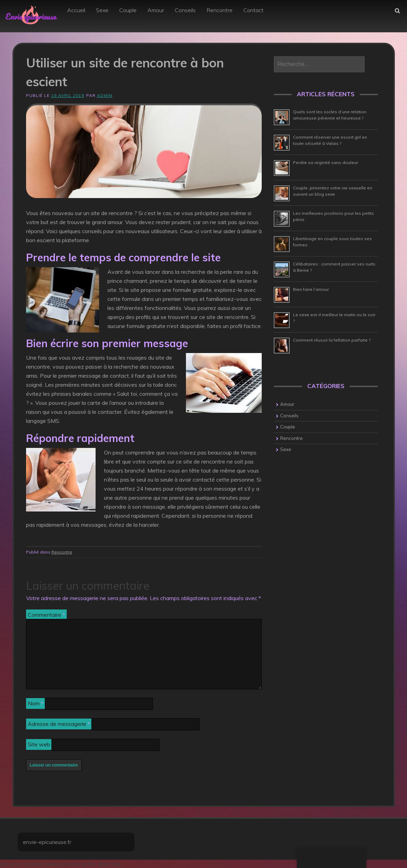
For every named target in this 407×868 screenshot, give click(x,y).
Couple (128, 10)
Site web (39, 744)
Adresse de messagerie (59, 724)
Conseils (185, 10)
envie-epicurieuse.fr (47, 842)
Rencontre (219, 10)
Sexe (102, 10)
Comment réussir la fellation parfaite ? (332, 340)
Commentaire (46, 615)
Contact (253, 10)
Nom (36, 703)
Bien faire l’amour (311, 289)
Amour (156, 10)
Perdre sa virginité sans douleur (325, 162)
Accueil (76, 10)
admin (105, 95)
